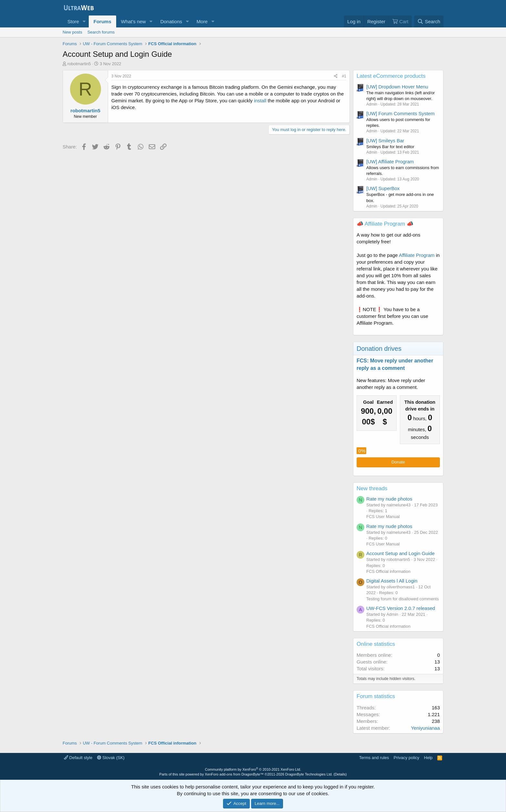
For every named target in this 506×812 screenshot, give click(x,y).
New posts (72, 32)
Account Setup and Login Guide (400, 553)
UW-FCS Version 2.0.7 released (401, 608)
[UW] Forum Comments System (400, 113)
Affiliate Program (417, 255)
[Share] (336, 76)
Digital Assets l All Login (392, 581)
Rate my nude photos (389, 499)
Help (428, 758)
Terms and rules (374, 758)
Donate (398, 462)
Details (340, 774)
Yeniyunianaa (425, 728)
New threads (372, 488)
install (260, 101)
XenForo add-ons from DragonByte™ (234, 774)
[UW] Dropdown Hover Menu (397, 87)
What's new (133, 21)
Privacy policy (406, 758)
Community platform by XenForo (253, 769)
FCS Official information (388, 571)
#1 (344, 76)
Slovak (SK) (111, 758)
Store (73, 21)
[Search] (429, 21)
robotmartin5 (79, 64)
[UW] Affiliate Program (390, 162)
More (202, 21)
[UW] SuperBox (383, 188)
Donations (171, 21)
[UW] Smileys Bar (385, 141)
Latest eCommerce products (391, 76)
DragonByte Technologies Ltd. (309, 774)
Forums (102, 21)
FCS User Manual (383, 517)
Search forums (101, 32)
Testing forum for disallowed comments (403, 599)
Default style (78, 758)
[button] (84, 21)
